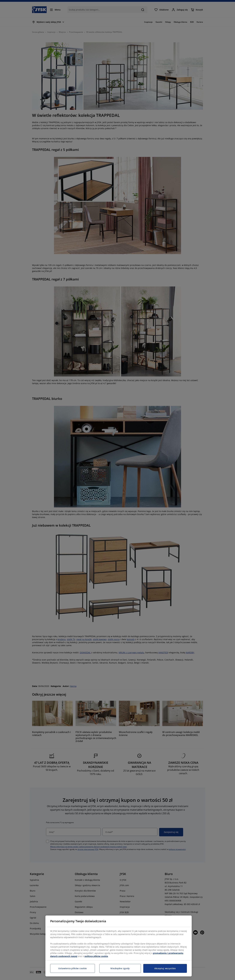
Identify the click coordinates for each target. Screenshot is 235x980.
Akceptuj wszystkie (165, 968)
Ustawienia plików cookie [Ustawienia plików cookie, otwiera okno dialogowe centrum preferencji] (73, 968)
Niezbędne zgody (120, 968)
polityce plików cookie (96, 956)
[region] (119, 946)
